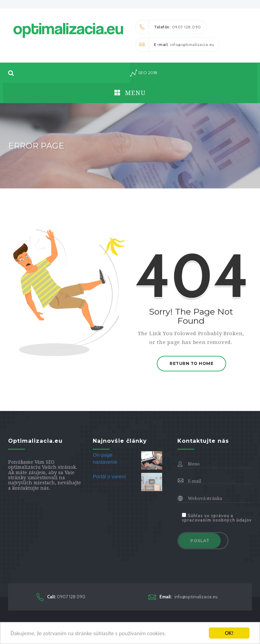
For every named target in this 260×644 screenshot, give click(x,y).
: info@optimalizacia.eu (175, 45)
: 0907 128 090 (168, 27)
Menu (130, 93)
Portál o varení (109, 476)
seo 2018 (144, 73)
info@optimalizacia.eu (183, 597)
